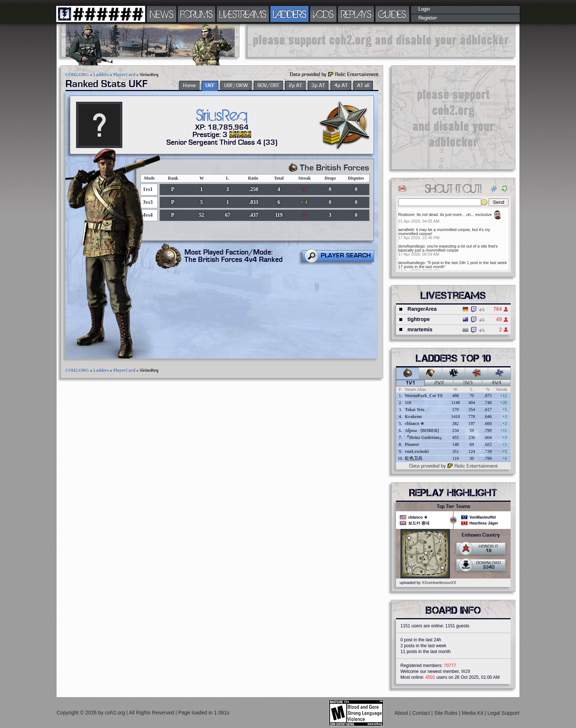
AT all (363, 86)
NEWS (162, 14)
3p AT (318, 86)
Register (428, 18)
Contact (422, 713)
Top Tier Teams (453, 507)
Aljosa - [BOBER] (422, 430)
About (402, 713)
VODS (323, 14)
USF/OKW (236, 86)
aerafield (406, 230)
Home (189, 86)
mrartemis (420, 329)
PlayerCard (124, 75)
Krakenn (413, 417)
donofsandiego (411, 246)
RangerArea (422, 309)
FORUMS (197, 14)
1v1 (411, 383)
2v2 (439, 383)
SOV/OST (268, 86)
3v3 (468, 383)
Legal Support (503, 713)
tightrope (419, 319)
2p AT (295, 86)
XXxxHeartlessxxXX (439, 583)
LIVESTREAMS (243, 14)
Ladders (101, 75)
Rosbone (406, 215)
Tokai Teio (415, 410)
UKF (210, 86)
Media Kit (473, 713)
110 (408, 403)
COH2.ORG (77, 75)
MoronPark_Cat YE (424, 396)
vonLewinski (417, 451)
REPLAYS (356, 14)
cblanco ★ (415, 424)
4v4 (496, 383)
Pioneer (412, 444)
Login (424, 9)
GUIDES (392, 14)
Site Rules (447, 713)
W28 (466, 671)
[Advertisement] (381, 40)
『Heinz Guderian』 (424, 437)
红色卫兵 (414, 458)
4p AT (341, 86)
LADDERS (290, 14)
